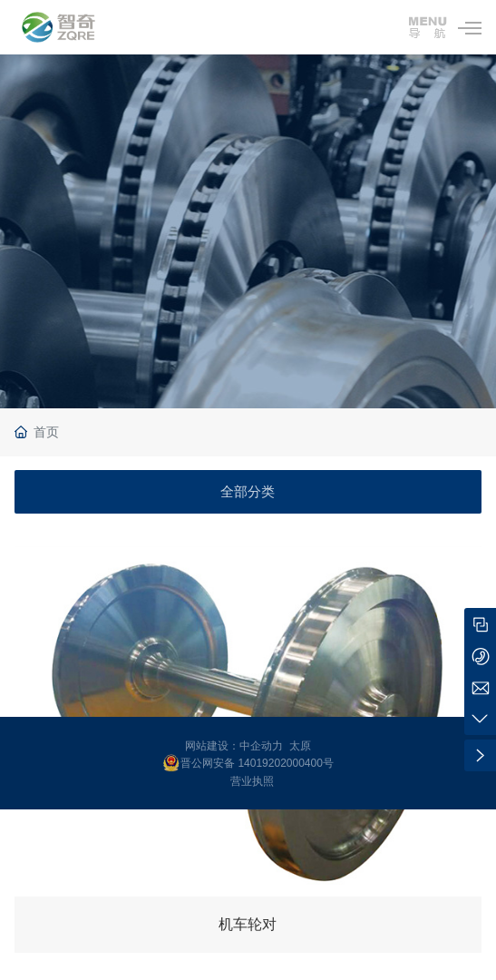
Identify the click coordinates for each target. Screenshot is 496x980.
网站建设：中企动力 (234, 746)
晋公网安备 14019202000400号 (257, 763)
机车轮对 (248, 924)
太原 (300, 746)
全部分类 (248, 491)
